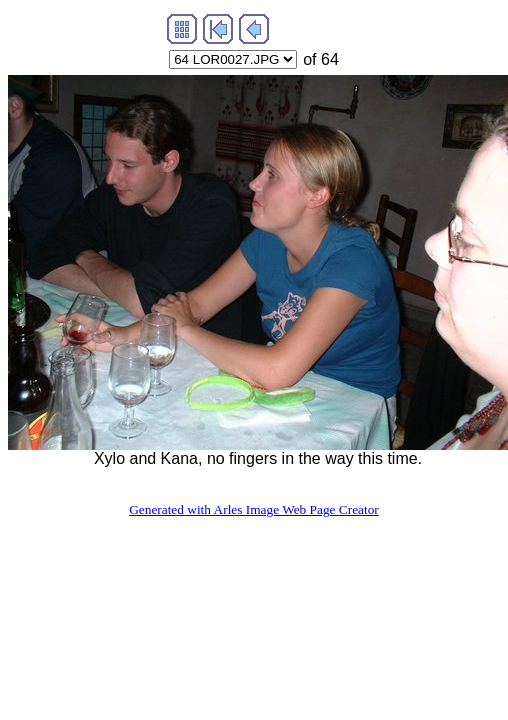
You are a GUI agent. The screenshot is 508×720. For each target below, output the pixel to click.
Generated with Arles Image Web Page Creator (254, 509)
